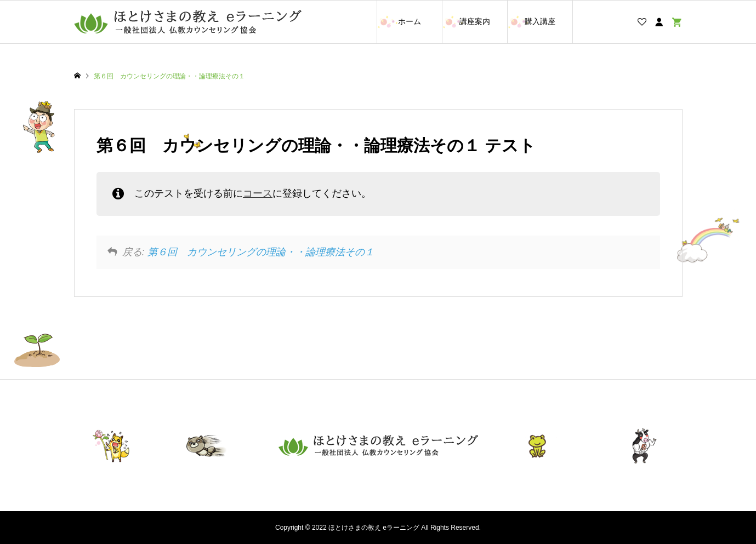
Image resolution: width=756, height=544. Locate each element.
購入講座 (540, 21)
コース (258, 193)
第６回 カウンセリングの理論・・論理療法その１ (261, 252)
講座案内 (475, 21)
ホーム (410, 21)
